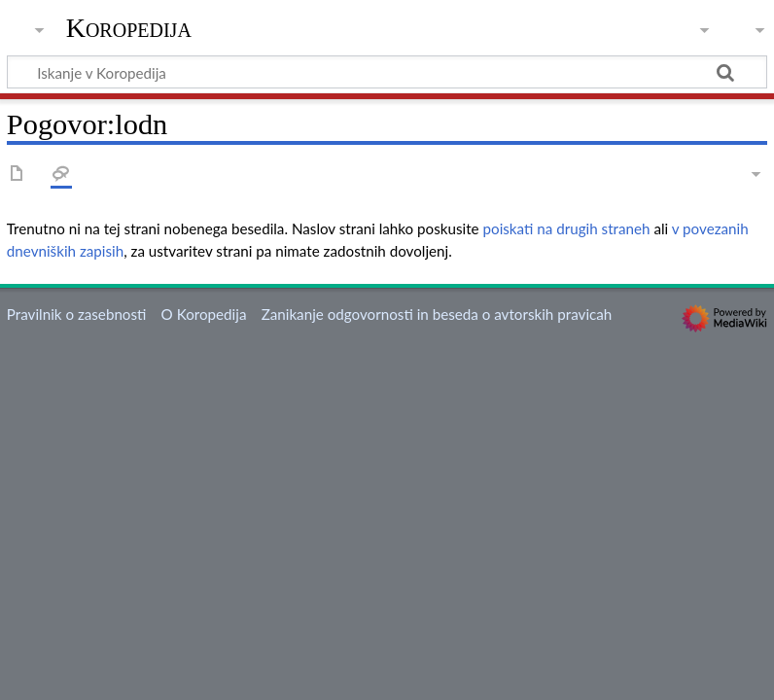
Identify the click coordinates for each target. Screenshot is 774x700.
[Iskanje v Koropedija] (387, 72)
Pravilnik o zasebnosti (77, 314)
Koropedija (129, 28)
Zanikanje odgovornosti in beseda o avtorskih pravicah (437, 314)
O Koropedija (204, 314)
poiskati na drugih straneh (567, 228)
